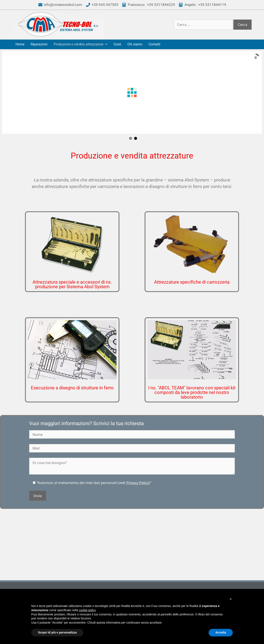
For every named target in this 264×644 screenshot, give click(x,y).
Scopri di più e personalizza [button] (57, 632)
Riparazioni (39, 44)
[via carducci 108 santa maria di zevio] (132, 527)
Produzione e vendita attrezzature (80, 44)
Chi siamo (135, 44)
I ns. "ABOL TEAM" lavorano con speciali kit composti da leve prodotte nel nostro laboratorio (192, 373)
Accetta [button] (221, 632)
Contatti (154, 44)
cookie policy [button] (87, 610)
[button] (231, 599)
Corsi (117, 44)
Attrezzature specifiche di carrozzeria (192, 262)
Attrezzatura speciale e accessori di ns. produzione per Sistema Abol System (72, 265)
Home (20, 44)
